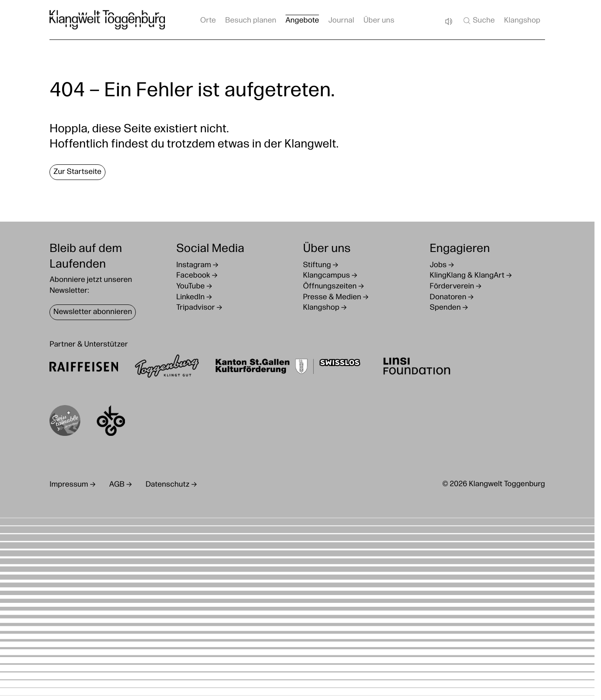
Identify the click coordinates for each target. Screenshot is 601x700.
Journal (341, 21)
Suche (478, 21)
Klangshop (522, 21)
